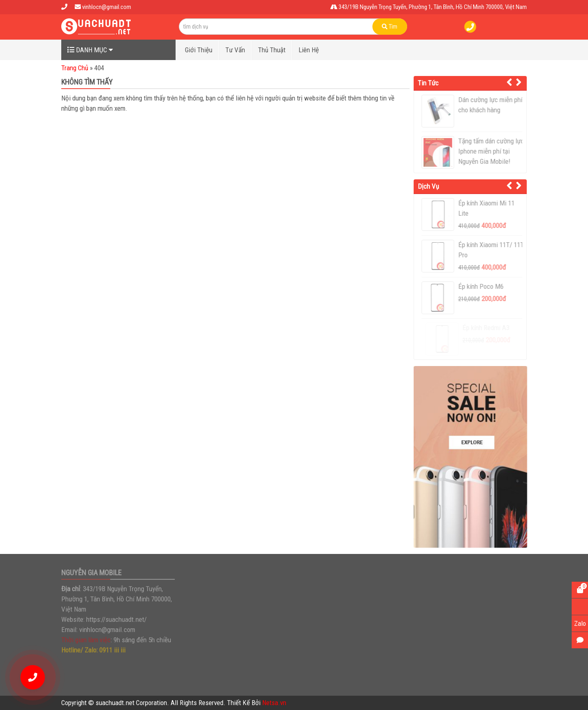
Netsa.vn (274, 703)
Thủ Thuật (272, 50)
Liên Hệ (309, 50)
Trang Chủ (75, 68)
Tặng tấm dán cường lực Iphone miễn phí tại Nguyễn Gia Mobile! (494, 151)
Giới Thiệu (199, 50)
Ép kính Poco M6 (484, 286)
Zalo (580, 623)
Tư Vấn (235, 50)
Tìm (390, 27)
